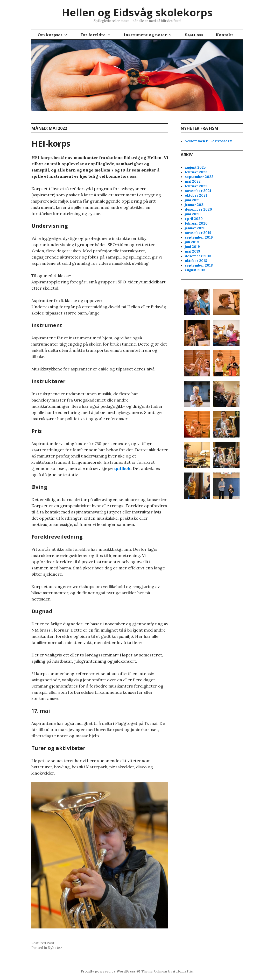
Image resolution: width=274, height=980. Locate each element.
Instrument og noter (145, 35)
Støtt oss (194, 35)
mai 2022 (193, 181)
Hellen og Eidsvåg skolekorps (137, 12)
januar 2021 (195, 205)
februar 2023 (196, 172)
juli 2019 (192, 242)
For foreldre (93, 35)
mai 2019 (192, 251)
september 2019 (199, 237)
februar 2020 (196, 223)
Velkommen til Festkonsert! (208, 141)
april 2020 (194, 219)
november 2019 (198, 233)
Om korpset (50, 35)
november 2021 (198, 191)
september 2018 (199, 265)
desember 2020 (198, 209)
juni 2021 (192, 200)
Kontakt (224, 35)
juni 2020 (193, 214)
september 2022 (199, 177)
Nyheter (55, 948)
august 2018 (195, 270)
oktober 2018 (196, 261)
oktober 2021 (196, 195)
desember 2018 (198, 256)
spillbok (122, 468)
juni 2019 (192, 247)
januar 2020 (195, 228)
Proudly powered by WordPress (108, 971)
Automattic (183, 971)
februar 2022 (196, 186)
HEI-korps (51, 143)
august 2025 (195, 167)
